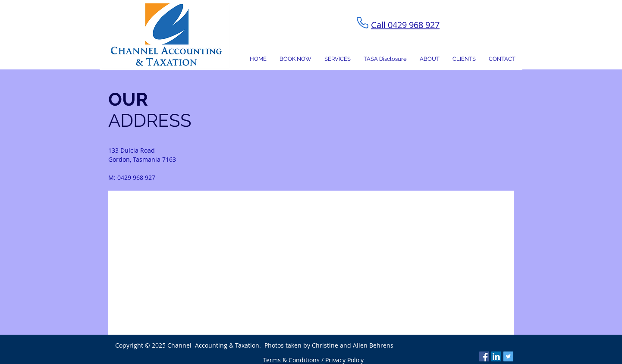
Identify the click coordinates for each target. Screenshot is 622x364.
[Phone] (362, 22)
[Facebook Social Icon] (484, 356)
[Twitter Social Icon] (508, 356)
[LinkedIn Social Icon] (496, 356)
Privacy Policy (344, 360)
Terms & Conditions (291, 360)
